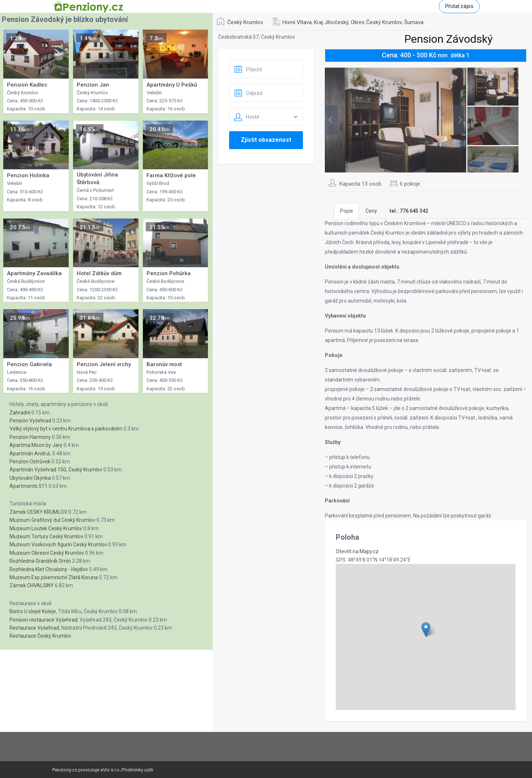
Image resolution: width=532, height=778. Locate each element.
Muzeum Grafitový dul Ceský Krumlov (52, 520)
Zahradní (20, 413)
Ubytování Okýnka (30, 478)
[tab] (409, 211)
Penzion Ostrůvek (30, 462)
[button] (426, 629)
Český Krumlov (245, 22)
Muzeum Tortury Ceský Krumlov (46, 536)
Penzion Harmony (30, 437)
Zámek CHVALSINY (32, 585)
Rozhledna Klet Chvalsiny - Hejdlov (49, 569)
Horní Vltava (297, 22)
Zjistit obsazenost (266, 140)
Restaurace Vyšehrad (34, 628)
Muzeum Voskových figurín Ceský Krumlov (58, 544)
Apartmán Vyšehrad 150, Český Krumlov (56, 470)
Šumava (414, 22)
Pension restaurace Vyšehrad (43, 620)
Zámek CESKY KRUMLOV (38, 512)
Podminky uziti (138, 770)
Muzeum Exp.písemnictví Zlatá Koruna (54, 577)
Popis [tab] (347, 211)
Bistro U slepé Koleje (33, 611)
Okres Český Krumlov (376, 22)
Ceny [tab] (371, 211)
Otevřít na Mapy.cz (357, 551)
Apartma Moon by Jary (36, 445)
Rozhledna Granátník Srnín (40, 561)
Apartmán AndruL (30, 453)
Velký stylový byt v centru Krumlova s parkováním (66, 429)
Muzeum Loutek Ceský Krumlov (46, 528)
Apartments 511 (28, 486)
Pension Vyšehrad (30, 421)
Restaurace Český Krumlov (40, 636)
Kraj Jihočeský (331, 22)
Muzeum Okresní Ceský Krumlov (47, 553)
